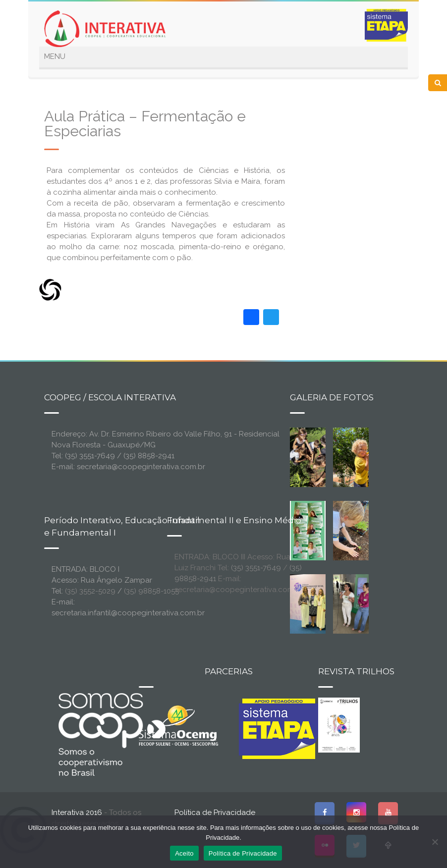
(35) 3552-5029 (90, 591)
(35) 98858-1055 (151, 591)
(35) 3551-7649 (256, 568)
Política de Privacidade (215, 813)
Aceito (184, 853)
